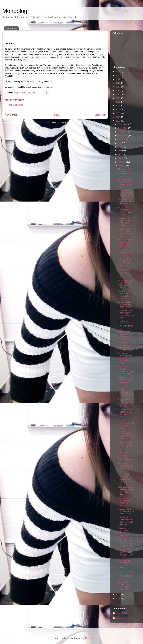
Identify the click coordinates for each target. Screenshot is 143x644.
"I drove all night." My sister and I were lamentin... (125, 304)
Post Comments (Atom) (61, 122)
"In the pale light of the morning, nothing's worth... (125, 564)
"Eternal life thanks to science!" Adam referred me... (126, 575)
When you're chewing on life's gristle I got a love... (126, 346)
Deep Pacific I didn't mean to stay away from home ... (125, 553)
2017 (118, 79)
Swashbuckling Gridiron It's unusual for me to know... (125, 295)
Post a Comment (16, 105)
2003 (118, 121)
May (120, 151)
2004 (118, 117)
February (122, 162)
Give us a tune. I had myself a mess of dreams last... (125, 314)
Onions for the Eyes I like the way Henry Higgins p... (125, 222)
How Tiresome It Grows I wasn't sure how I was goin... (125, 325)
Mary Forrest (121, 613)
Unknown (120, 618)
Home (56, 115)
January (122, 166)
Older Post (100, 115)
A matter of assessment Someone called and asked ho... (126, 370)
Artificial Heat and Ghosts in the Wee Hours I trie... (125, 284)
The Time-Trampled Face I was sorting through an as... (125, 542)
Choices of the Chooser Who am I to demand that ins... (125, 402)
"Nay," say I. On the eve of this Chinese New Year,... (125, 173)
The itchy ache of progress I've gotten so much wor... (125, 262)
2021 (118, 72)
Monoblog (15, 11)
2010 (118, 94)
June (121, 147)
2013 (118, 87)
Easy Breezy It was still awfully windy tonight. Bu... (125, 467)
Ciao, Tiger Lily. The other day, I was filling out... (125, 201)
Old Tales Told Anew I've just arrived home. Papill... (125, 335)
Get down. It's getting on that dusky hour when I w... (125, 532)
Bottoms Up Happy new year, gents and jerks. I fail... (125, 585)
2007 (118, 106)
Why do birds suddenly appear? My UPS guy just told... (124, 479)
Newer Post (11, 115)
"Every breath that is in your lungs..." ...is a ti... (125, 273)
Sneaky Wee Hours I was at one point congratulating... (126, 392)
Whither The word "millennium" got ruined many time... (126, 424)
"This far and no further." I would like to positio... (125, 193)
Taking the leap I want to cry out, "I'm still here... (125, 253)
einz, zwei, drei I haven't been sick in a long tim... (124, 232)
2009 (118, 98)
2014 (118, 83)
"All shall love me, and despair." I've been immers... (125, 502)
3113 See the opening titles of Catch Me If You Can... (125, 435)
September (123, 135)
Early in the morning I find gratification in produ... (125, 211)
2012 (118, 91)
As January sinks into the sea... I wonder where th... (125, 183)
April (120, 154)
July (120, 143)
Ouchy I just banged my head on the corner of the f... (125, 456)
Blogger (88, 638)
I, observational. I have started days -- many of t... (125, 445)
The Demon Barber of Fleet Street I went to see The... (125, 521)
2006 (118, 109)
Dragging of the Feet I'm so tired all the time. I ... (126, 511)
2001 (118, 598)
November (123, 128)
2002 (118, 595)
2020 (118, 75)
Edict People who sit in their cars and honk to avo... (125, 413)
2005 (118, 113)
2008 (118, 102)
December (123, 124)
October (122, 132)
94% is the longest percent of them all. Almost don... (125, 243)
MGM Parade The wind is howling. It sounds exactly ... (125, 491)
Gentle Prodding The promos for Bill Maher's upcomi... (125, 381)
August (121, 139)
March (121, 158)
